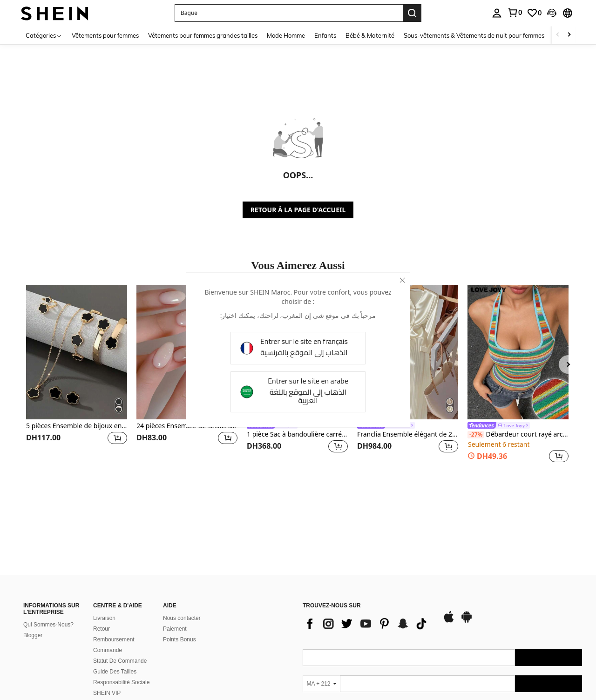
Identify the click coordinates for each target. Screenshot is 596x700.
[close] (402, 280)
